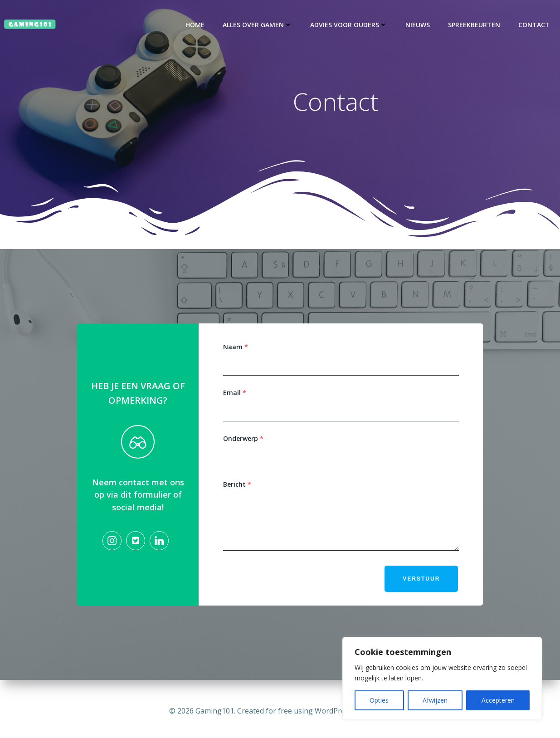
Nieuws (419, 25)
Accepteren (498, 700)
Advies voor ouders (350, 25)
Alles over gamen (258, 25)
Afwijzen (435, 700)
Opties (379, 700)
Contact (535, 25)
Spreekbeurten (475, 25)
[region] (442, 678)
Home (196, 25)
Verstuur (421, 583)
